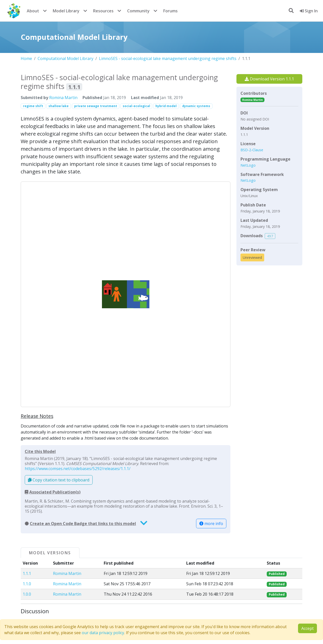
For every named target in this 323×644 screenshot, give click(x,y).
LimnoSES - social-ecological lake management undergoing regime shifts (168, 58)
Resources (103, 11)
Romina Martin (63, 98)
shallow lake (59, 106)
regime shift (33, 106)
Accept (307, 628)
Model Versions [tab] (50, 553)
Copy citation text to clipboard (59, 480)
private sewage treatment (96, 106)
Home (26, 58)
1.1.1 (27, 573)
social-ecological (136, 106)
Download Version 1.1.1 (269, 79)
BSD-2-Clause (252, 150)
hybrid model (166, 106)
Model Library (66, 11)
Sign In (309, 11)
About (33, 11)
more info (211, 524)
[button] (126, 294)
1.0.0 (27, 594)
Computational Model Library (65, 58)
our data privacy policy (103, 633)
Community (138, 11)
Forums (170, 11)
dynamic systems (196, 106)
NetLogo (248, 165)
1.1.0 (27, 584)
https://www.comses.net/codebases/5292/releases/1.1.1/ (78, 469)
